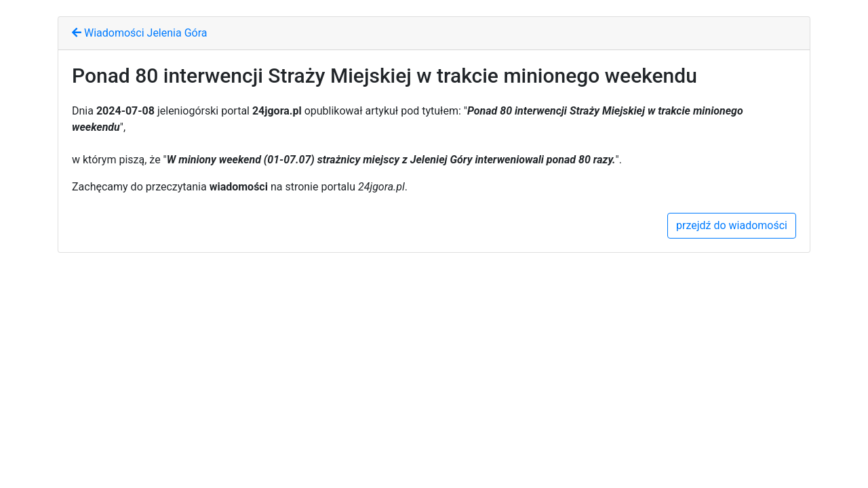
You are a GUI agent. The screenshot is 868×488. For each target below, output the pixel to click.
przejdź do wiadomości (732, 225)
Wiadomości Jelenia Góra (139, 33)
